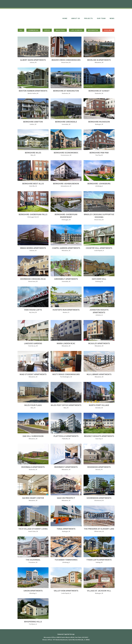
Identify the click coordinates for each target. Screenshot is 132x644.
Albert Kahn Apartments (33, 60)
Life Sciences (77, 30)
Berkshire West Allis (33, 184)
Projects (88, 18)
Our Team (101, 18)
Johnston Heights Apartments (99, 311)
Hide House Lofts (33, 310)
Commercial (33, 30)
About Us (76, 18)
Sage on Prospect (66, 498)
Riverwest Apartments (66, 467)
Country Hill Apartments (99, 248)
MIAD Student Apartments (33, 374)
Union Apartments (33, 591)
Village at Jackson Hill (99, 591)
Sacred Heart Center (33, 498)
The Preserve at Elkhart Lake (99, 529)
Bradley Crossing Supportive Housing (99, 216)
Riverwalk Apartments (33, 467)
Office (47, 30)
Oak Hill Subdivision (33, 436)
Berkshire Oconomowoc (66, 153)
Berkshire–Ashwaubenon (66, 184)
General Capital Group (34, 16)
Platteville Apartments (66, 436)
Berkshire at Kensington (66, 91)
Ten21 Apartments (66, 529)
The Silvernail (33, 560)
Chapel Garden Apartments (66, 248)
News (112, 18)
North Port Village (99, 405)
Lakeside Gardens (33, 343)
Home (65, 18)
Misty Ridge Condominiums (66, 374)
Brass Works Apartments (33, 248)
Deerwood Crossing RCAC (33, 279)
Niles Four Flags (33, 405)
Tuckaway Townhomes (66, 560)
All (21, 30)
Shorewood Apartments (99, 498)
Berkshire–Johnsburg (99, 184)
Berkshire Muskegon (99, 122)
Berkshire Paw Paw (99, 153)
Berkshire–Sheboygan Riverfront (66, 216)
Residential (93, 30)
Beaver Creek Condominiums (66, 60)
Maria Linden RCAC (66, 343)
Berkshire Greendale (66, 122)
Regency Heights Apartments (99, 436)
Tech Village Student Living (33, 529)
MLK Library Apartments (99, 374)
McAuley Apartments (99, 343)
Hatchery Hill (99, 279)
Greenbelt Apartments (66, 279)
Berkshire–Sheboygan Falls (33, 214)
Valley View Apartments (66, 591)
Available (108, 30)
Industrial (60, 30)
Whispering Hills (33, 622)
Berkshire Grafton (33, 122)
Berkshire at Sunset (99, 91)
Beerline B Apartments (99, 60)
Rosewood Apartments (99, 467)
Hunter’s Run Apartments (66, 310)
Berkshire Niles (33, 153)
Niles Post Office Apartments (66, 405)
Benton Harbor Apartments (33, 91)
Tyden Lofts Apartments (99, 560)
